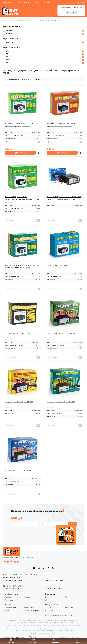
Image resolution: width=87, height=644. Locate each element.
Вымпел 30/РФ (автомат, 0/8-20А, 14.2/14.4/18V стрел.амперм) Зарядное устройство (64, 198)
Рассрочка (69, 607)
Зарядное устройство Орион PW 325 (61, 402)
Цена (37, 79)
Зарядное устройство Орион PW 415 (19, 470)
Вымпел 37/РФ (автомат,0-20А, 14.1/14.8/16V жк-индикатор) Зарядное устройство (22, 266)
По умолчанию (27, 79)
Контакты (48, 2)
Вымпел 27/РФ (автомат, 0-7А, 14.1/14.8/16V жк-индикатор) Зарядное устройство (22, 125)
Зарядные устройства (33, 611)
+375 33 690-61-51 (54, 589)
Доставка (49, 611)
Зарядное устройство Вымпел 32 (59, 265)
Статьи (37, 2)
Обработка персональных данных (59, 615)
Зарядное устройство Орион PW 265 (61, 333)
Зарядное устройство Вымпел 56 (17, 333)
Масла (7, 611)
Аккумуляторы (11, 607)
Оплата (48, 607)
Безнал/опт (10, 600)
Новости (49, 597)
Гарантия (9, 597)
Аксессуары (29, 607)
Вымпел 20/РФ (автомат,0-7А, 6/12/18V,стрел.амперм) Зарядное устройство (22, 198)
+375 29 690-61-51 (12, 589)
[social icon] (34, 568)
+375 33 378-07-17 (54, 580)
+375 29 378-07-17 (13, 580)
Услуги (67, 597)
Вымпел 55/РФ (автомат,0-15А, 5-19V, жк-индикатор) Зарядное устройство (62, 125)
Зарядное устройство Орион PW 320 (19, 402)
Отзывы (48, 600)
